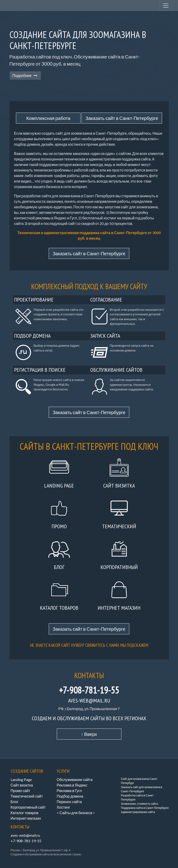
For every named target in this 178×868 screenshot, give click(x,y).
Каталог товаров (25, 813)
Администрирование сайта (138, 812)
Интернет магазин (26, 818)
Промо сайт (20, 791)
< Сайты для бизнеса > (76, 813)
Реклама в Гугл (69, 791)
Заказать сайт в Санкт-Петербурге (122, 118)
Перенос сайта (69, 802)
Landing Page (21, 779)
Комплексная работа (48, 118)
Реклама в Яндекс (72, 785)
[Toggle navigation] (166, 6)
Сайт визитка (22, 785)
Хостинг (63, 807)
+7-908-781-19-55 (89, 690)
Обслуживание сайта (75, 779)
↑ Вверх (89, 734)
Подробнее (25, 75)
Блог (15, 802)
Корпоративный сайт (28, 807)
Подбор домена (70, 796)
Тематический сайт (27, 796)
